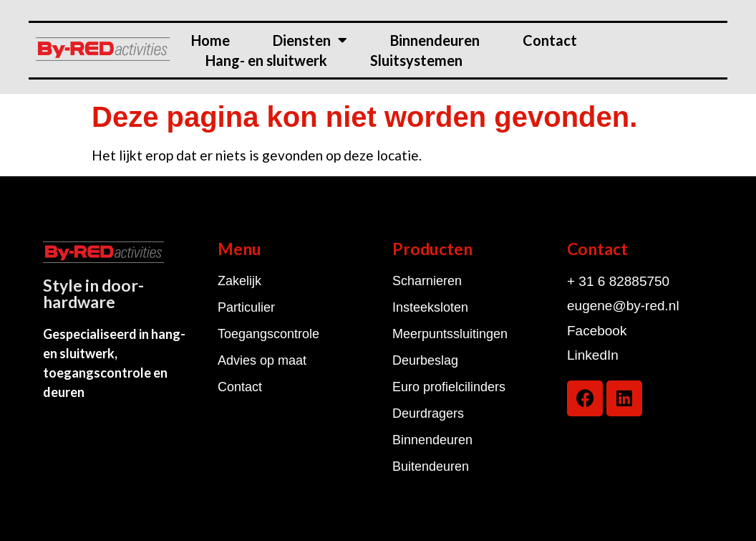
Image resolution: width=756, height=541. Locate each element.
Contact (550, 40)
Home (210, 40)
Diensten (310, 40)
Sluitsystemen (416, 60)
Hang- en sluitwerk (266, 60)
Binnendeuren (435, 40)
